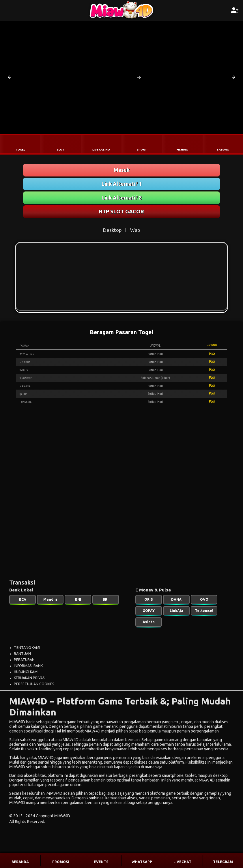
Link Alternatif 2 (122, 198)
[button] (10, 77)
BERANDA (20, 862)
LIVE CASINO (101, 150)
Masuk (122, 170)
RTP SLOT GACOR (122, 211)
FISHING (182, 150)
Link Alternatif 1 (122, 184)
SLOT (61, 150)
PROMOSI (61, 862)
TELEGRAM (223, 862)
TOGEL (20, 150)
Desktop (112, 230)
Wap (135, 230)
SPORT (142, 150)
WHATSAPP (142, 862)
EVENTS (101, 862)
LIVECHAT (182, 862)
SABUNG (223, 150)
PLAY (212, 354)
